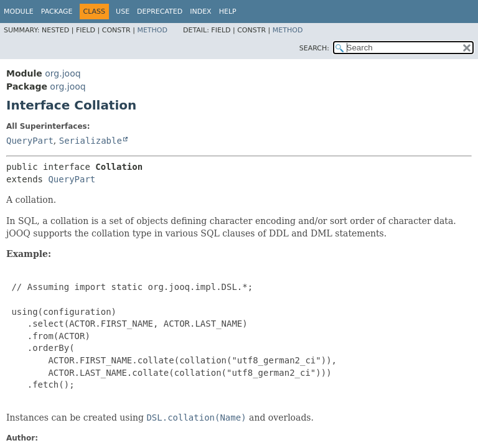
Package (57, 12)
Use (123, 12)
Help (228, 12)
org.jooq (63, 73)
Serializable (91, 141)
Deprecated (160, 12)
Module (19, 12)
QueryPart (30, 141)
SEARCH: (314, 48)
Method (152, 30)
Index (200, 12)
